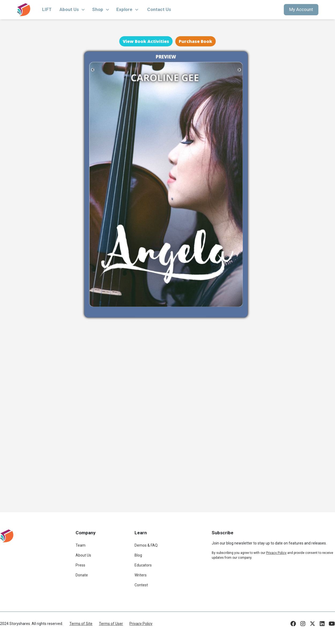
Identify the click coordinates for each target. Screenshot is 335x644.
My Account (301, 9)
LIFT (47, 9)
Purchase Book (196, 41)
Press (80, 565)
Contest (141, 585)
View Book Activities (146, 41)
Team (81, 545)
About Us (83, 555)
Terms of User (111, 624)
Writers (141, 575)
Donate (82, 575)
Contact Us (159, 9)
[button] (73, 10)
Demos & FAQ (146, 545)
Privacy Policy (141, 624)
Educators (143, 565)
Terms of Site (81, 624)
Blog (138, 555)
